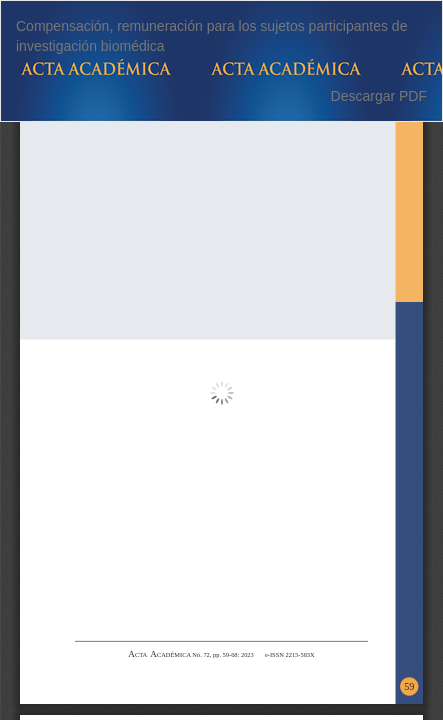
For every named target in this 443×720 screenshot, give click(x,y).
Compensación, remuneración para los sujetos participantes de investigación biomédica (211, 36)
